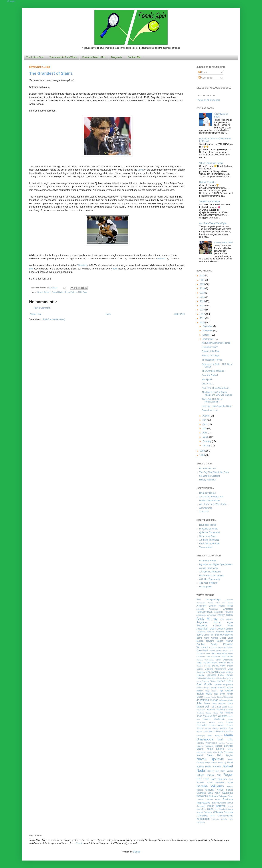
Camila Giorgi (219, 638)
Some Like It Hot (210, 410)
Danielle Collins (203, 654)
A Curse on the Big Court (211, 497)
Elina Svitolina (213, 672)
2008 (203, 455)
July (205, 420)
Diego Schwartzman (207, 663)
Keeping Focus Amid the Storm (217, 406)
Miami (200, 749)
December (208, 326)
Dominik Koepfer (204, 666)
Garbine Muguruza (223, 685)
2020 (203, 284)
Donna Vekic (219, 666)
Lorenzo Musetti (217, 725)
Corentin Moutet (215, 651)
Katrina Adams (212, 713)
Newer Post (36, 314)
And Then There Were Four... (216, 388)
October (207, 335)
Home (108, 314)
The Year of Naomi (208, 583)
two (31, 269)
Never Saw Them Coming (212, 576)
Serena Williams (210, 786)
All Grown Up (206, 508)
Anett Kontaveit (226, 619)
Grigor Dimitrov (217, 688)
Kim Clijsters (220, 716)
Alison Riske (226, 606)
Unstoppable (205, 587)
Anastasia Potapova (224, 612)
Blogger (137, 852)
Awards (221, 629)
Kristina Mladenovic (214, 719)
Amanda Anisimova (207, 609)
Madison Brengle (212, 728)
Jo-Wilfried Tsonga (207, 700)
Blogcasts (117, 57)
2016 (203, 297)
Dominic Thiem (225, 663)
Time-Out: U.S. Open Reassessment (212, 400)
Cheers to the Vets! (223, 243)
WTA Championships (222, 816)
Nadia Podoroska (225, 752)
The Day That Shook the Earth (214, 472)
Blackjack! (207, 380)
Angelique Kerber (209, 622)
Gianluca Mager (203, 688)
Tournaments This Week (63, 57)
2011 (203, 318)
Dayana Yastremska (205, 660)
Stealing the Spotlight (210, 202)
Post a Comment (42, 308)
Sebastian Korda (224, 782)
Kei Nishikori (226, 713)
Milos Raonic (216, 749)
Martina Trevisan (226, 743)
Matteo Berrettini (224, 746)
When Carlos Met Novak (211, 163)
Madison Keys (226, 728)
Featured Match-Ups (94, 57)
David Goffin (227, 657)
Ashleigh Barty (223, 625)
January (207, 445)
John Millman (219, 703)
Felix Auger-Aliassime (206, 678)
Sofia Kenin (214, 793)
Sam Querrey (219, 779)
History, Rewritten (208, 182)
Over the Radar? (210, 375)
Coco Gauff (202, 650)
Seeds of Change (210, 356)
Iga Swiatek (226, 691)
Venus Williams (214, 812)
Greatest (83, 265)
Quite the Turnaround (210, 532)
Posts (203, 72)
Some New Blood (208, 536)
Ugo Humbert (221, 809)
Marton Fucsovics (205, 746)
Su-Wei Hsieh (213, 799)
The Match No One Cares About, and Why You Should (217, 394)
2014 (203, 306)
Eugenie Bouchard (206, 675)
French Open (225, 681)
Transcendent (206, 547)
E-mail (79, 843)
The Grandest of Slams (51, 73)
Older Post (179, 314)
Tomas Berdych (216, 806)
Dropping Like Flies (209, 529)
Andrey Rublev (225, 615)
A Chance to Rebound (210, 572)
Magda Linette (202, 731)
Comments (205, 78)
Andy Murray (207, 619)
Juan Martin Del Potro (215, 705)
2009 (203, 451)
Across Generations (209, 568)
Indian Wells (204, 694)
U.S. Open (83, 292)
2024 (203, 276)
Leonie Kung (216, 722)
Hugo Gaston (211, 691)
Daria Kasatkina (213, 657)
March (206, 437)
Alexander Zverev (206, 606)
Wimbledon (203, 819)
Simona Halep (214, 790)
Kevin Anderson (204, 716)
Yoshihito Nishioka (219, 819)
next (115, 269)
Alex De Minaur (225, 603)
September (208, 339)
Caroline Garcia (207, 644)
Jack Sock (219, 694)
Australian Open (206, 629)
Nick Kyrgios (225, 755)
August (206, 416)
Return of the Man (211, 351)
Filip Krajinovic (222, 678)
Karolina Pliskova (216, 710)
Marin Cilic (225, 740)
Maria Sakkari (215, 736)
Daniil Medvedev (219, 654)
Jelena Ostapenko (225, 697)
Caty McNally (228, 647)
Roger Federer (71, 292)
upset (141, 170)
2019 (203, 288)
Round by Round (207, 469)
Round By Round (208, 525)
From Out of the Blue (209, 544)
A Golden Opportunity (210, 579)
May (205, 429)
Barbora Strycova (216, 632)
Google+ (11, 1)
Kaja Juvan (222, 707)
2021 (203, 280)
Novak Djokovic (44, 292)
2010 (203, 323)
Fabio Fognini (226, 675)
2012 (203, 314)
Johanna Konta (226, 700)
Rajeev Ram (213, 771)
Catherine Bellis (215, 647)
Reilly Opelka (227, 771)
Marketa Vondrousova (207, 743)
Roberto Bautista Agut (209, 775)
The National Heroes (212, 360)
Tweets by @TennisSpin (208, 100)
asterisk (162, 258)
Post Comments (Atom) (54, 319)
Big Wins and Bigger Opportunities (216, 564)
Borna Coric (203, 638)
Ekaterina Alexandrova (215, 669)
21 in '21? (204, 512)
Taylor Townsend (218, 803)
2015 (203, 301)
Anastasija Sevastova (206, 615)
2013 (203, 310)
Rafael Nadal (58, 292)
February (207, 441)
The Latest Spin (35, 57)
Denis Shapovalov (224, 660)
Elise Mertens (227, 672)
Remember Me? (210, 347)
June (205, 424)
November (208, 331)
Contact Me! (134, 57)
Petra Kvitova (213, 767)
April (205, 433)
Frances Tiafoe (209, 681)
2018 (203, 293)
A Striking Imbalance (209, 540)
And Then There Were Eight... (214, 223)
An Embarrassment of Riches (216, 343)
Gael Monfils (204, 684)
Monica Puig (212, 752)
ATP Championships (209, 600)
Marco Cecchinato (217, 731)
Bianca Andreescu (224, 635)
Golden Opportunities (210, 501)
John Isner (203, 703)
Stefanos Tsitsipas (218, 796)
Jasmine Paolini (210, 697)
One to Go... (208, 384)
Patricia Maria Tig (219, 763)
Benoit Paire (209, 635)
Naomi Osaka (205, 755)
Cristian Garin (227, 651)
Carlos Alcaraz (225, 641)
